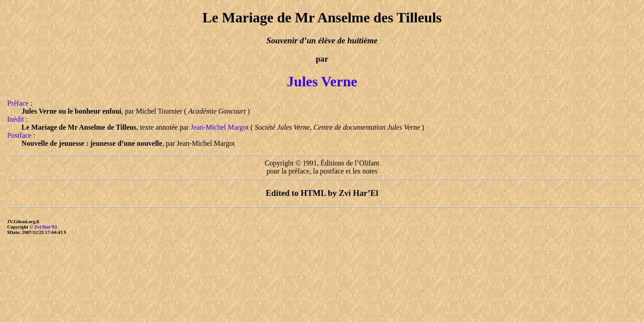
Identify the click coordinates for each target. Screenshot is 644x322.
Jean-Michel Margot (220, 127)
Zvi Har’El (45, 227)
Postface (19, 135)
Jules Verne (322, 81)
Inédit (15, 119)
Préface (18, 103)
